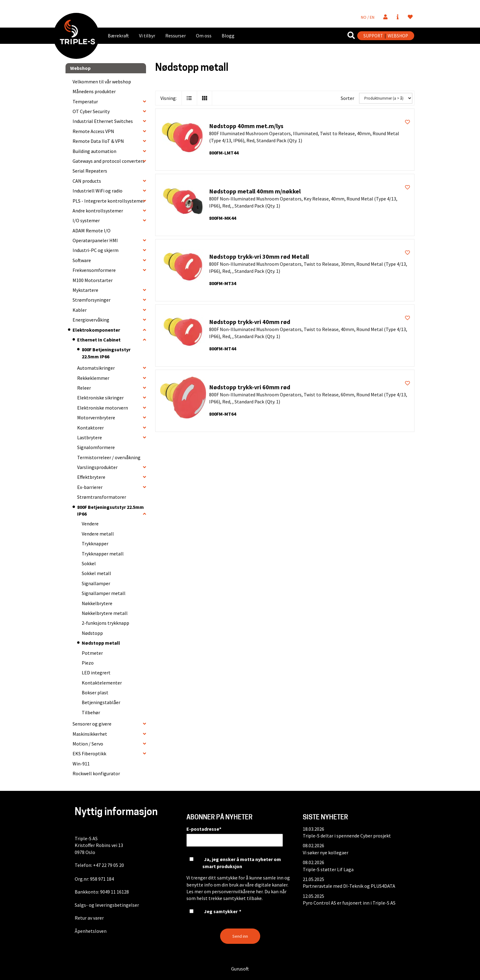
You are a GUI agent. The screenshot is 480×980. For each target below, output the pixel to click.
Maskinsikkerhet (90, 734)
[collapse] (144, 101)
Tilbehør (91, 712)
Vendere (90, 524)
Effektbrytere (91, 477)
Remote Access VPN (93, 131)
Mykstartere (85, 290)
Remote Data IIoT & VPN (98, 141)
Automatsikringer (96, 368)
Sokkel (89, 563)
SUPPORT (373, 36)
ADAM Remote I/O (92, 231)
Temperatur (85, 101)
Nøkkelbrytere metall (105, 613)
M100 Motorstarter (93, 280)
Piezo (88, 663)
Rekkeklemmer (93, 378)
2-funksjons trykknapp (105, 623)
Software (82, 260)
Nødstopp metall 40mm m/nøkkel (255, 191)
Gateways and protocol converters (109, 161)
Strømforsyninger (92, 300)
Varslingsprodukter (97, 467)
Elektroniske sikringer (100, 398)
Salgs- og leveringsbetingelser (107, 905)
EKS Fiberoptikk (89, 753)
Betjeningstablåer (101, 702)
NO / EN (368, 17)
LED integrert (96, 673)
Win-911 (81, 764)
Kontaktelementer (102, 683)
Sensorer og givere (92, 724)
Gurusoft (240, 969)
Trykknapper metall (103, 554)
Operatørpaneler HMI (95, 240)
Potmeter (92, 653)
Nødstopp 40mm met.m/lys (246, 126)
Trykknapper (95, 543)
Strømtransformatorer (102, 497)
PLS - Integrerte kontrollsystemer (109, 201)
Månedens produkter (94, 91)
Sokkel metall (96, 573)
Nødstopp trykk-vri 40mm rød (250, 322)
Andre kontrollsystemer (98, 211)
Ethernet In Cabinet (99, 340)
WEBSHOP (398, 36)
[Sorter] (386, 98)
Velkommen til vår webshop (102, 82)
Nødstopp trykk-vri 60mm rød (250, 387)
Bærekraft (118, 36)
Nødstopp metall (101, 643)
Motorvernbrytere (96, 418)
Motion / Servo (88, 744)
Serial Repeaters (90, 171)
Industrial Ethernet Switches (103, 121)
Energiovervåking (91, 320)
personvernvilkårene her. (238, 891)
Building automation (94, 151)
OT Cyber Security (91, 111)
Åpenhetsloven (91, 931)
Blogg (228, 36)
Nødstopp (92, 633)
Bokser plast (95, 692)
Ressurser (176, 36)
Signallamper (96, 583)
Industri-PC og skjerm (96, 250)
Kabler (80, 310)
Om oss (204, 36)
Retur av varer (89, 918)
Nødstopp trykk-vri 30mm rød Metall (259, 256)
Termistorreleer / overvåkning (109, 457)
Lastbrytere (90, 437)
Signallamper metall (104, 593)
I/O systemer (86, 220)
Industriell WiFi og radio (97, 191)
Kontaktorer (90, 428)
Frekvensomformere (94, 270)
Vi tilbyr (147, 36)
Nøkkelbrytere (97, 603)
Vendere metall (98, 534)
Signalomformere (96, 447)
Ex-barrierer (90, 487)
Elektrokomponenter (96, 330)
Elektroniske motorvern (103, 408)
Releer (84, 388)
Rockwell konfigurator (96, 773)
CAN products (87, 181)
